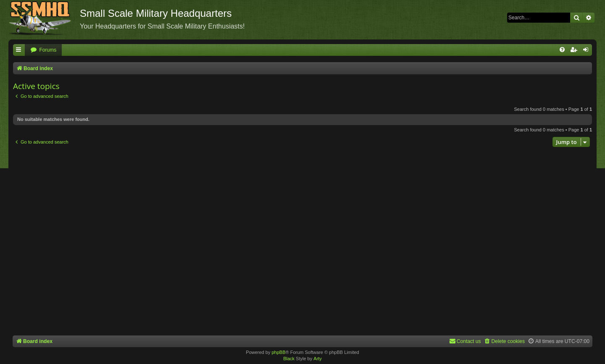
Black (289, 359)
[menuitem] (43, 50)
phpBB (278, 352)
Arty (318, 359)
